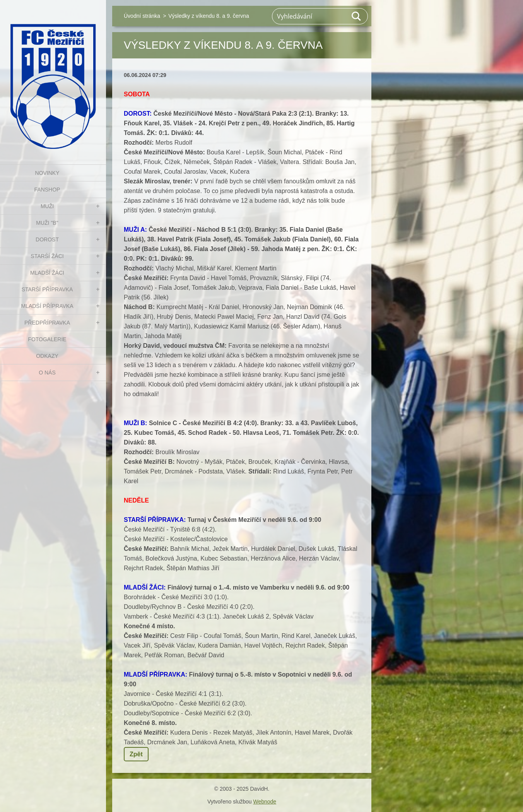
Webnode (265, 802)
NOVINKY (47, 173)
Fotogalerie (47, 339)
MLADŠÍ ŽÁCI (47, 273)
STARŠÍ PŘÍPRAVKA (47, 289)
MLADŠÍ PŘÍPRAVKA (47, 306)
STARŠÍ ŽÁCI (47, 256)
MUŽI (47, 206)
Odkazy (47, 356)
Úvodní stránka (142, 16)
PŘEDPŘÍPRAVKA (47, 323)
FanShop (47, 190)
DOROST (47, 239)
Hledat (357, 16)
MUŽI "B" (47, 223)
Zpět (136, 754)
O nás (47, 373)
